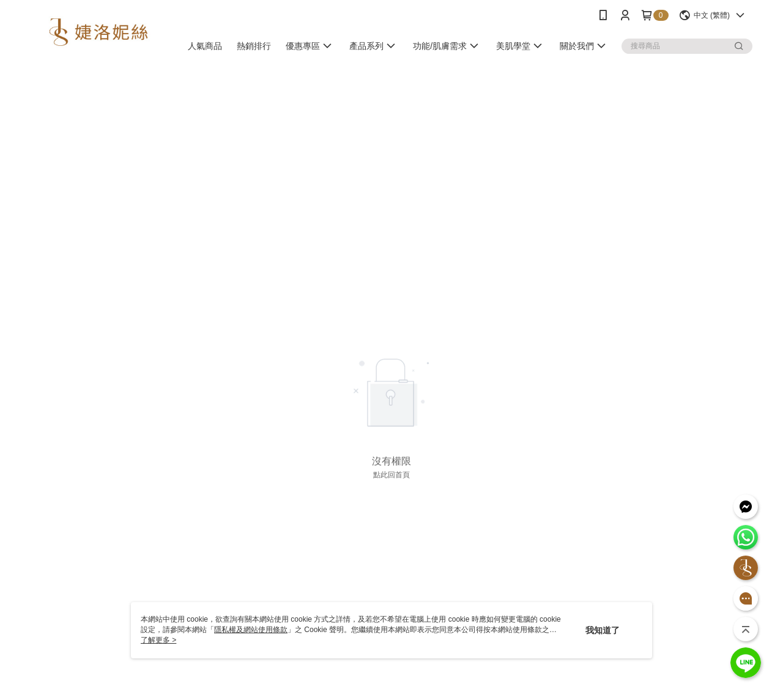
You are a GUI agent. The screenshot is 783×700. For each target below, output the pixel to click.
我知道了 (603, 630)
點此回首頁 (391, 475)
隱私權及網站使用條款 (251, 630)
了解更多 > (158, 640)
